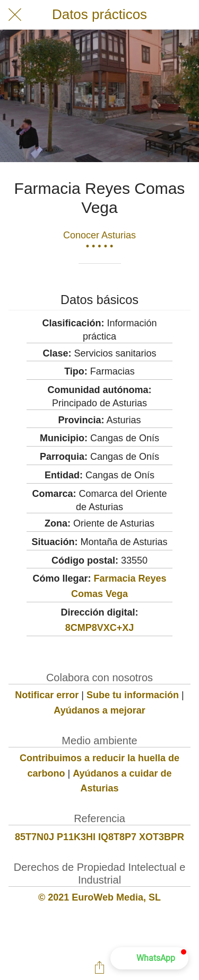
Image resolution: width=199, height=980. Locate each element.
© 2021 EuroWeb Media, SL (99, 897)
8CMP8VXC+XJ (100, 628)
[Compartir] (100, 967)
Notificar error (47, 695)
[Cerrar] (15, 15)
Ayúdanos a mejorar (99, 710)
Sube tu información (133, 695)
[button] (149, 958)
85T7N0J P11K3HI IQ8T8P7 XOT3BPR (99, 837)
